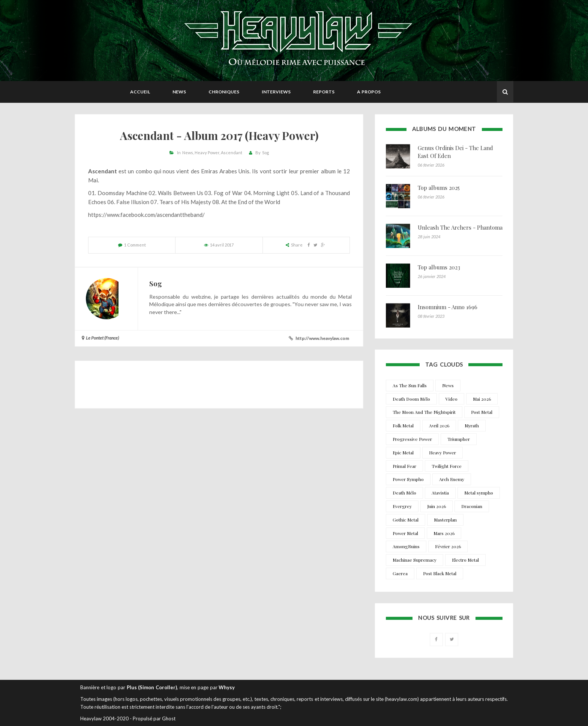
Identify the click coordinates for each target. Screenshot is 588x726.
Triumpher (459, 439)
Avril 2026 (439, 425)
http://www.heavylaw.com (322, 338)
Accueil (140, 92)
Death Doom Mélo (411, 399)
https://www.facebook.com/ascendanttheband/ (146, 215)
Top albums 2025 (439, 188)
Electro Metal (465, 560)
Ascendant (232, 153)
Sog (265, 153)
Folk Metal (403, 425)
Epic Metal (403, 452)
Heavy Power (207, 153)
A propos (369, 92)
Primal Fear (404, 466)
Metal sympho (479, 493)
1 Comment (135, 245)
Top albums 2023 (439, 267)
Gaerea (400, 573)
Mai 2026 (482, 399)
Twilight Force (447, 466)
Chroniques (224, 92)
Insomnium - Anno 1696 (448, 307)
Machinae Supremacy (415, 560)
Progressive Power (412, 439)
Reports (324, 92)
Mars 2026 (444, 533)
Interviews (276, 92)
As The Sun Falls (410, 385)
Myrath (472, 425)
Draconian (472, 506)
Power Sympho (408, 479)
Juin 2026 (436, 506)
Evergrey (402, 506)
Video (451, 399)
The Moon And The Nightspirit (424, 412)
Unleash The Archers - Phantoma (460, 227)
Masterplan (445, 520)
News (179, 92)
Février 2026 (448, 546)
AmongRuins (406, 546)
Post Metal (482, 412)
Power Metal (405, 533)
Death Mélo (404, 493)
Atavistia (440, 493)
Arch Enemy (452, 479)
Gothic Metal (406, 520)
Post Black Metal (440, 573)
